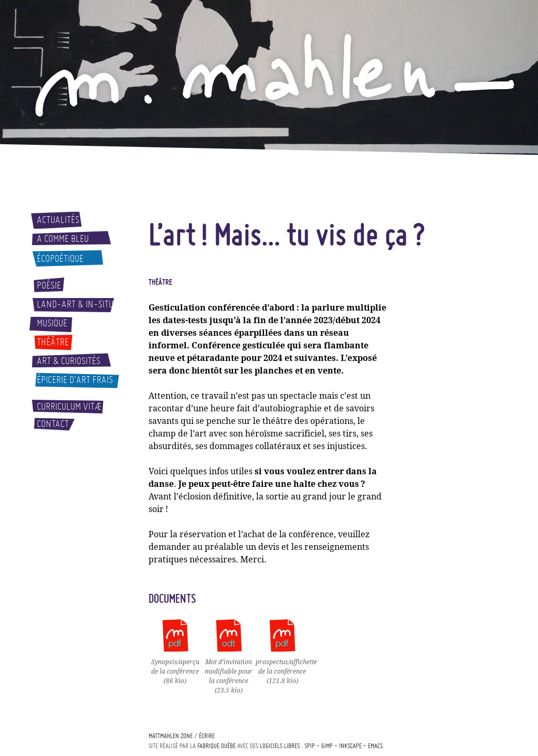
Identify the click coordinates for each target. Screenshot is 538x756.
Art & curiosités (68, 361)
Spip (310, 746)
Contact (53, 424)
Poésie (49, 285)
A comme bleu (63, 239)
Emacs (375, 746)
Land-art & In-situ (75, 304)
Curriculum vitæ (69, 407)
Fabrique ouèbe (217, 746)
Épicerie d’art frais (75, 380)
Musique (52, 323)
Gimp (327, 746)
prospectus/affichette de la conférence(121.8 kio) (286, 667)
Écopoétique (60, 259)
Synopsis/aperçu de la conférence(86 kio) (175, 667)
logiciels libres (280, 746)
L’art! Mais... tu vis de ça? (287, 234)
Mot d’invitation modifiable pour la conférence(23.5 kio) (229, 671)
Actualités (58, 220)
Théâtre (53, 342)
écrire (207, 736)
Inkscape (350, 746)
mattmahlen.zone (171, 736)
